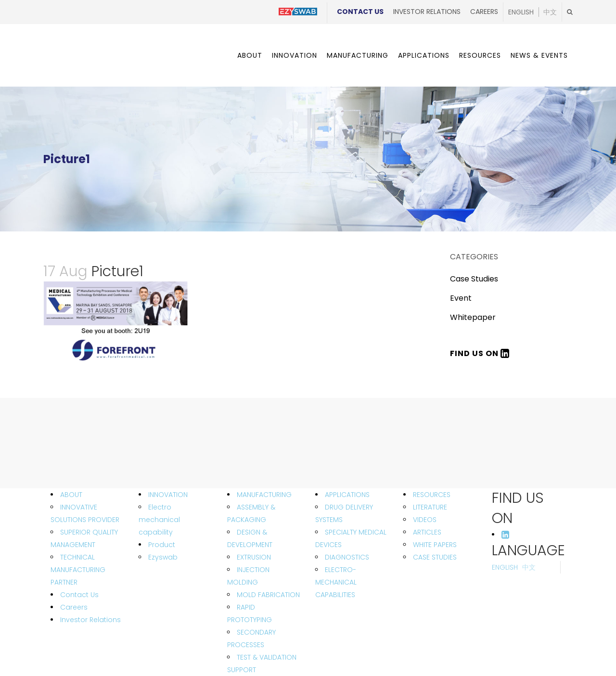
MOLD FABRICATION (268, 595)
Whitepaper (473, 317)
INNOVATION (168, 495)
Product (162, 545)
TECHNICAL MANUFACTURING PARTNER (78, 570)
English (521, 12)
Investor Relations (427, 12)
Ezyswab (163, 557)
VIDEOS (425, 520)
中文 (550, 12)
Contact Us (360, 12)
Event (461, 298)
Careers (484, 12)
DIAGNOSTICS (347, 557)
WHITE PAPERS (435, 545)
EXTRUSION (254, 557)
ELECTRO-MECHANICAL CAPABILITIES (336, 582)
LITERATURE (430, 507)
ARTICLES (427, 532)
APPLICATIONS (347, 495)
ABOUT (71, 495)
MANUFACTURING (264, 495)
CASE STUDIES (435, 557)
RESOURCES (432, 495)
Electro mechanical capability (159, 520)
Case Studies (474, 279)
